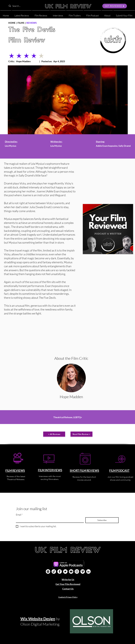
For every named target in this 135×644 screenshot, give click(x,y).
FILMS (21, 23)
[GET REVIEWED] (115, 6)
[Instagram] (77, 571)
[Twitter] (65, 571)
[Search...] (24, 6)
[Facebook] (60, 571)
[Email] (49, 520)
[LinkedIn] (88, 571)
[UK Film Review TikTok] (54, 571)
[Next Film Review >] (81, 434)
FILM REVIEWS (15, 471)
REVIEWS (32, 23)
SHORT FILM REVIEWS (84, 471)
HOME (12, 23)
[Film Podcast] (48, 571)
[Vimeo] (83, 571)
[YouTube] (71, 571)
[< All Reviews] (54, 434)
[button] (107, 14)
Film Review (27, 41)
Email (19, 515)
